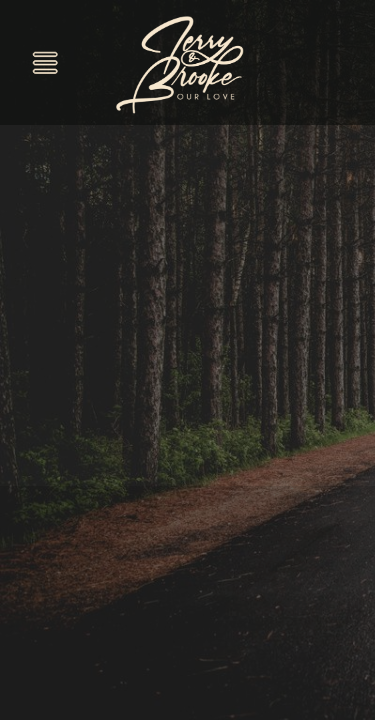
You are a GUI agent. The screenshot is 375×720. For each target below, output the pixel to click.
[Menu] (45, 62)
